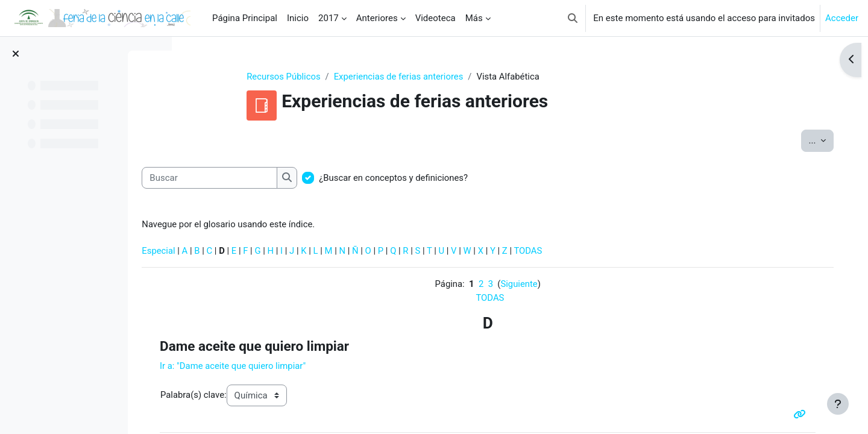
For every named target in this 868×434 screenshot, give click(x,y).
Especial (212, 251)
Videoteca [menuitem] (436, 18)
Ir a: (285, 367)
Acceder (842, 18)
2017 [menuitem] (329, 18)
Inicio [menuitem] (298, 18)
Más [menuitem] (474, 18)
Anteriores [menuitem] (377, 18)
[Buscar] (263, 178)
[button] (573, 18)
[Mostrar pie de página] (838, 404)
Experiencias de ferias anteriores (422, 77)
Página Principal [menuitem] (245, 18)
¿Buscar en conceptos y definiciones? (448, 178)
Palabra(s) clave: (246, 396)
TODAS (586, 251)
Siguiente (542, 285)
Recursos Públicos (307, 77)
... (813, 140)
